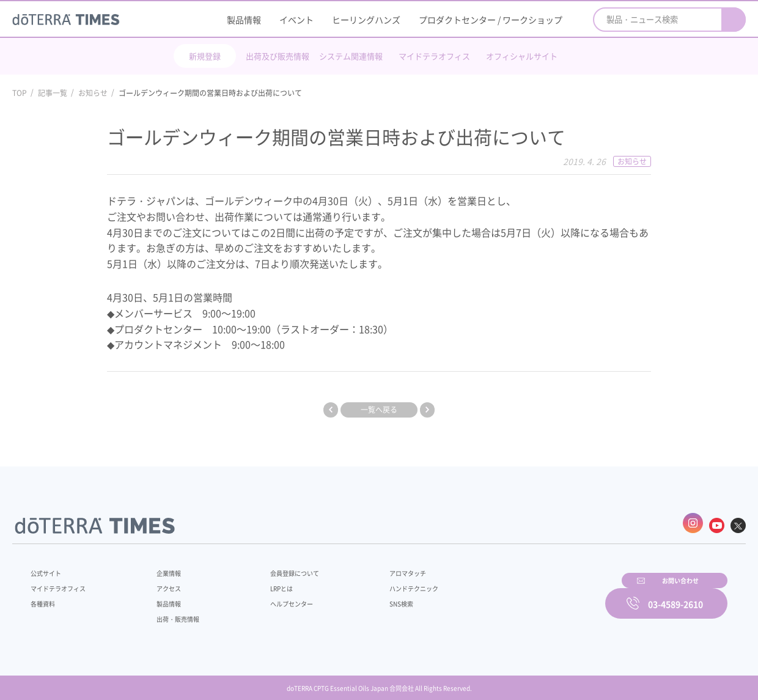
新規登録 (205, 56)
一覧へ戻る (379, 410)
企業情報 (161, 567)
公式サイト (49, 567)
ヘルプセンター (273, 597)
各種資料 (45, 597)
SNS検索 (370, 597)
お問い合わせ (535, 595)
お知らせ (93, 93)
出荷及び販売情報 (278, 56)
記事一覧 (53, 93)
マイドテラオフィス (434, 56)
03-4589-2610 (675, 595)
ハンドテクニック (385, 582)
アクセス (161, 582)
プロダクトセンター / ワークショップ (491, 20)
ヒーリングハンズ (366, 20)
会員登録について (276, 567)
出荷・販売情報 (172, 613)
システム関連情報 (351, 56)
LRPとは (261, 582)
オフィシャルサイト (522, 56)
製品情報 (244, 20)
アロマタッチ (377, 567)
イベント (296, 20)
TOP (20, 93)
